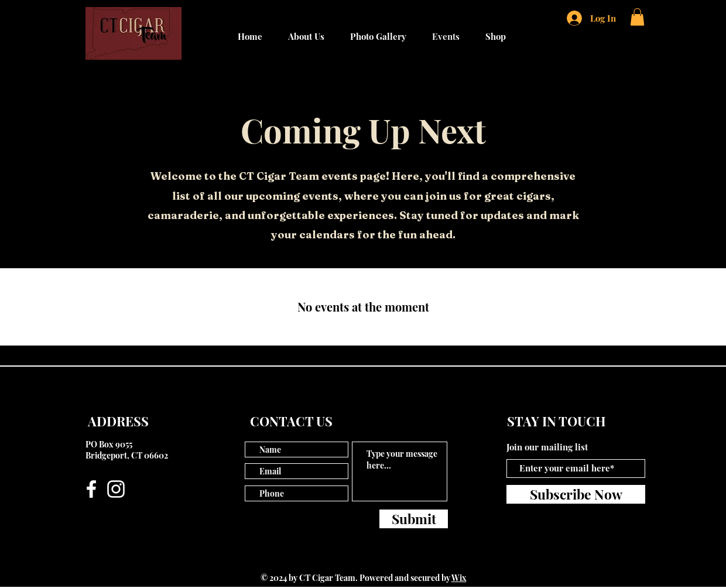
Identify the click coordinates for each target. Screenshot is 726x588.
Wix (459, 578)
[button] (637, 17)
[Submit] (414, 519)
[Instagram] (116, 489)
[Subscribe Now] (576, 494)
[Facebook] (91, 489)
